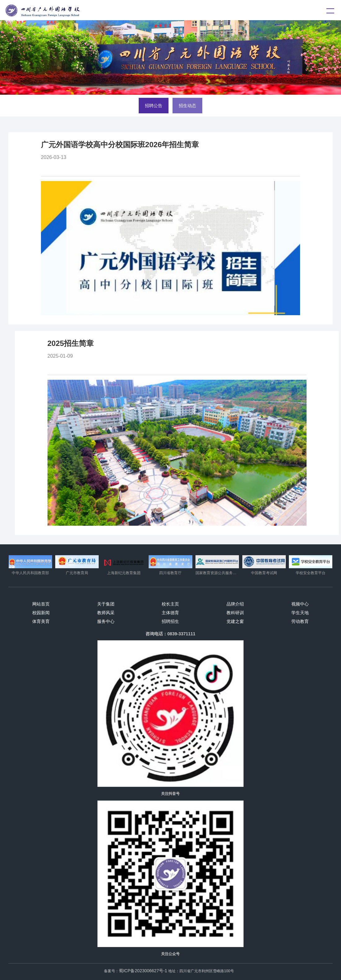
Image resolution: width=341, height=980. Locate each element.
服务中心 (106, 621)
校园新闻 (41, 613)
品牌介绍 (235, 604)
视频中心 (300, 604)
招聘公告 (154, 106)
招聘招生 (170, 621)
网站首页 (41, 604)
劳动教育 (300, 621)
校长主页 (170, 604)
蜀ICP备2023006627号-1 (143, 971)
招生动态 (187, 106)
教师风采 (106, 613)
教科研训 (235, 613)
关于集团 (106, 604)
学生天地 (300, 613)
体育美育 (41, 621)
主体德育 (170, 613)
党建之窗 (235, 621)
